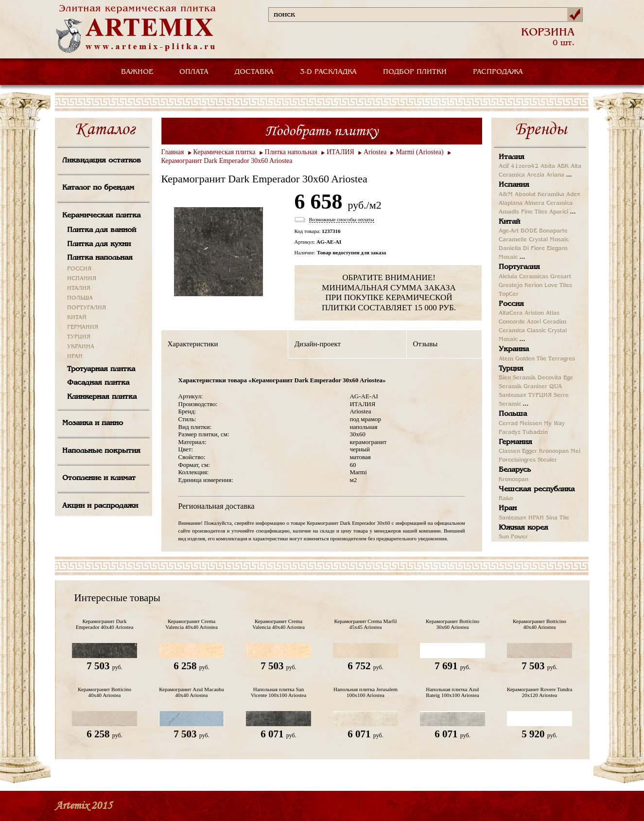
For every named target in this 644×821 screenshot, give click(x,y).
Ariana (555, 175)
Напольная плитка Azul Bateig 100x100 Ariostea (452, 692)
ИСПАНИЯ (82, 279)
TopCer (509, 294)
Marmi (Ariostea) (419, 152)
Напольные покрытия (101, 451)
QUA (556, 387)
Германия (515, 442)
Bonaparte (553, 231)
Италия (512, 157)
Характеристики (193, 344)
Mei (575, 451)
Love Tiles (558, 286)
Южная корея (523, 528)
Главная (173, 152)
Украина (514, 349)
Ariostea (375, 152)
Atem (506, 359)
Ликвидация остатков (102, 161)
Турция (511, 369)
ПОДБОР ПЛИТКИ (415, 72)
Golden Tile (531, 359)
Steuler (547, 460)
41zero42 (525, 166)
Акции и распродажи (100, 506)
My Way (554, 424)
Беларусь (515, 470)
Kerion (533, 286)
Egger (530, 451)
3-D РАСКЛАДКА (328, 72)
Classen (509, 451)
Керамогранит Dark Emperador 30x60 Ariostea (227, 161)
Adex (573, 195)
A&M (506, 195)
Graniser (535, 387)
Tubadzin (535, 432)
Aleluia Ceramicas (523, 277)
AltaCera (511, 313)
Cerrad (508, 424)
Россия (511, 304)
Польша (513, 414)
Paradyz (510, 432)
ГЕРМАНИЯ (83, 327)
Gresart (561, 277)
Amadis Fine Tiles (523, 212)
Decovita (549, 378)
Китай (509, 222)
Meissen (531, 424)
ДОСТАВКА (254, 72)
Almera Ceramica (548, 203)
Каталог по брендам (98, 188)
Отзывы (426, 344)
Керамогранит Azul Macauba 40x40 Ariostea (191, 692)
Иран (508, 508)
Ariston (534, 313)
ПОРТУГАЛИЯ (87, 308)
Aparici (559, 212)
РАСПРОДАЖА (498, 72)
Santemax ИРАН (521, 518)
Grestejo (511, 286)
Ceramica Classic (522, 331)
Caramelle (513, 240)
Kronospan (554, 451)
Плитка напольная (100, 258)
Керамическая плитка (101, 215)
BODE (529, 231)
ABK (563, 166)
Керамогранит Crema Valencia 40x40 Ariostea (191, 624)
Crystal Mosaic (549, 240)
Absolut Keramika (540, 195)
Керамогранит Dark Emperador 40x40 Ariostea (105, 624)
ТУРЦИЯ (79, 337)
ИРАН (75, 357)
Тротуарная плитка (101, 369)
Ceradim (555, 322)
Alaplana (511, 203)
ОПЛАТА (194, 72)
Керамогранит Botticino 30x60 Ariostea (453, 624)
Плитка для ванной (102, 230)
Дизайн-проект (318, 344)
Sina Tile (557, 518)
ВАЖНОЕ (137, 72)
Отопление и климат (99, 478)
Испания (514, 185)
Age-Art (509, 231)
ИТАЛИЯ (79, 288)
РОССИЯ (79, 269)
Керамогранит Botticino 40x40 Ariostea (540, 624)
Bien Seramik (517, 378)
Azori (534, 322)
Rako (506, 499)
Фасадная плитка (98, 383)
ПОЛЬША (80, 298)
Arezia (536, 175)
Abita (548, 166)
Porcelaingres (517, 460)
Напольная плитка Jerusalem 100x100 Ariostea (366, 692)
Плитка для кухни (99, 244)
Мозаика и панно (93, 423)
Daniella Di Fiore (522, 249)
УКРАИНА (81, 347)
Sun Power (513, 537)
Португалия (519, 267)
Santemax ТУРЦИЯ (525, 395)
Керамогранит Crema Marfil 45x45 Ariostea (365, 624)
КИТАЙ (77, 318)
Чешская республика (537, 489)
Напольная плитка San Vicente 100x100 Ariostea (278, 692)
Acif (504, 166)
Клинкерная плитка (102, 397)
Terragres (562, 359)
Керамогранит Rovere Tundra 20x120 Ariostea (540, 692)
